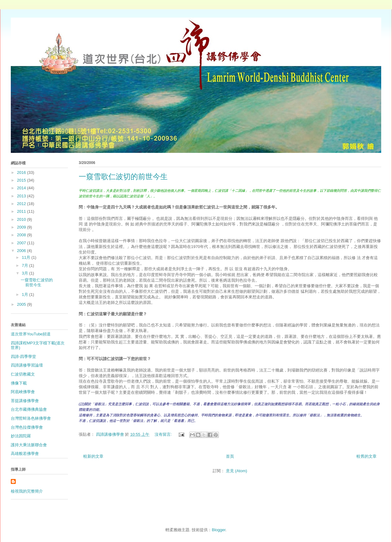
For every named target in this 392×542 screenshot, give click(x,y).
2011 (22, 211)
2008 (22, 235)
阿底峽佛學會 (23, 392)
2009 (22, 227)
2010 (22, 219)
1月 (26, 294)
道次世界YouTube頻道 (31, 334)
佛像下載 (19, 383)
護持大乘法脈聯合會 (29, 445)
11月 (27, 257)
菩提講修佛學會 (25, 401)
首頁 (230, 456)
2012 (22, 204)
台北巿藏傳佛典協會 (29, 409)
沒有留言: (164, 434)
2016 (22, 172)
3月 (26, 273)
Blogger (219, 530)
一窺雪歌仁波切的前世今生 (123, 177)
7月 (26, 265)
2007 (22, 243)
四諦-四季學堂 (23, 357)
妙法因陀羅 (21, 436)
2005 (22, 304)
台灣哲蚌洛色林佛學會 (31, 418)
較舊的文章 (367, 456)
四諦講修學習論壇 (27, 365)
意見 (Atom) (237, 471)
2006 (22, 251)
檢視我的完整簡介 (27, 491)
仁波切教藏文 (23, 374)
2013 (22, 196)
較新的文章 (93, 456)
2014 (22, 188)
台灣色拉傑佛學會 (27, 427)
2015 (22, 180)
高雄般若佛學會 (25, 454)
